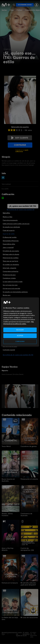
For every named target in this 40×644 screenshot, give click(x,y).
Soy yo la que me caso (10, 285)
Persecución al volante (29, 479)
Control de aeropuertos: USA (27, 549)
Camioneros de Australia (26, 515)
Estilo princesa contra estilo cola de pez (16, 224)
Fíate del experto (9, 230)
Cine (12, 10)
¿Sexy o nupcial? (8, 247)
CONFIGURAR (20, 341)
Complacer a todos (9, 278)
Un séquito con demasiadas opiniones (15, 292)
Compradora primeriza (11, 271)
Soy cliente (20, 138)
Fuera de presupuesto (10, 220)
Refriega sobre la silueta (11, 254)
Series (4, 10)
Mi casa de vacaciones (29, 618)
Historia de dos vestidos (11, 258)
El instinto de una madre (11, 251)
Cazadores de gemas (29, 446)
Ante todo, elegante (9, 268)
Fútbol (19, 10)
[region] (20, 322)
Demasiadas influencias (11, 241)
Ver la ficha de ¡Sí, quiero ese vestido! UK (21, 210)
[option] (13, 396)
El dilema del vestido (10, 237)
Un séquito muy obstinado (11, 227)
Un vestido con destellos (11, 265)
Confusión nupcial (9, 350)
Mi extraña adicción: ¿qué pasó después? (28, 584)
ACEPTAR (20, 336)
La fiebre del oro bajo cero (10, 618)
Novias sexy (7, 295)
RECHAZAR (20, 330)
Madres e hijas (8, 217)
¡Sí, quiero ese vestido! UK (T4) (23, 206)
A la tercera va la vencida (11, 288)
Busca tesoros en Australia (8, 480)
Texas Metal (6, 446)
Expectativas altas (9, 244)
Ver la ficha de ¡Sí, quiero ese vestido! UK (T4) (18, 355)
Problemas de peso (9, 275)
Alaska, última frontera (7, 515)
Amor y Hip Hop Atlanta (8, 549)
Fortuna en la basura (10, 583)
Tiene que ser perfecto (10, 261)
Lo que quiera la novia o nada (13, 282)
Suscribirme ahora (25, 5)
